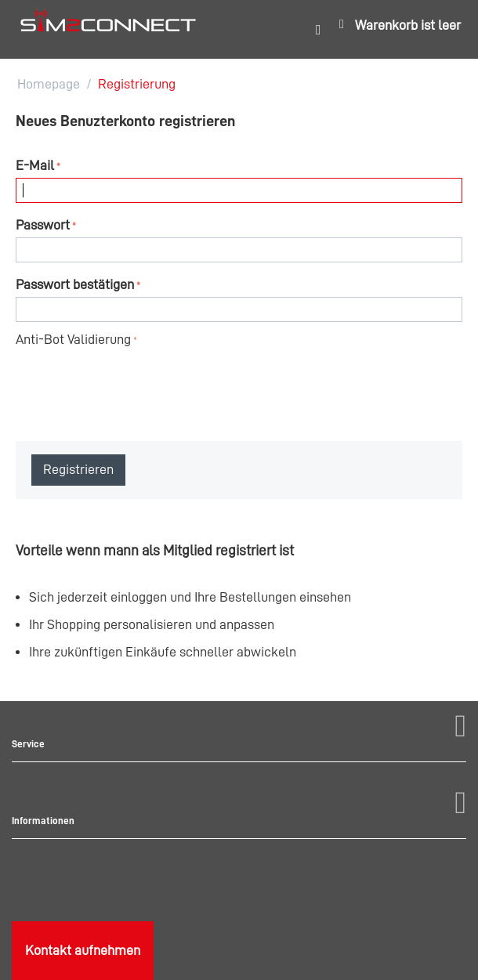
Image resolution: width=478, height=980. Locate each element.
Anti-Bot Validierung (73, 339)
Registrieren (78, 469)
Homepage (49, 84)
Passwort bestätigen (75, 284)
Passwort (43, 225)
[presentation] (135, 382)
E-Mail (35, 165)
